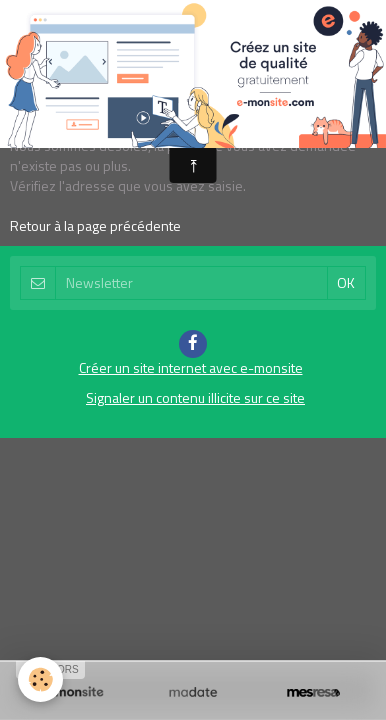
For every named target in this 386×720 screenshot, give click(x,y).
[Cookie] (40, 679)
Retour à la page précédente (95, 225)
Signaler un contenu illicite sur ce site (195, 397)
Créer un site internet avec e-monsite (191, 367)
